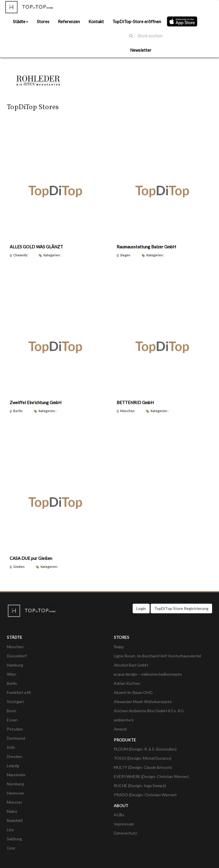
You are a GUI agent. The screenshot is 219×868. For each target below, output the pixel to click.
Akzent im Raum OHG (133, 692)
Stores (43, 21)
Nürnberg (15, 784)
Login (141, 608)
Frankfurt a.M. (19, 692)
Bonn (12, 711)
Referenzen (69, 21)
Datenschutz (125, 833)
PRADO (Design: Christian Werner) (145, 795)
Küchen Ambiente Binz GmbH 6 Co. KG (149, 711)
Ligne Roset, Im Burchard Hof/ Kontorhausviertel (157, 656)
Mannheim (16, 775)
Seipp (119, 647)
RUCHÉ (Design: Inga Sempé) (140, 786)
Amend (120, 729)
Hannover (16, 793)
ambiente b (124, 720)
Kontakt (96, 21)
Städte (21, 21)
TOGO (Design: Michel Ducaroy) (143, 758)
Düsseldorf (17, 656)
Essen (12, 720)
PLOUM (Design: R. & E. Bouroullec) (145, 749)
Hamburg (15, 665)
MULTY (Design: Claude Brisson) (143, 767)
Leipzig (13, 766)
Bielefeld (15, 820)
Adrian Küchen (127, 683)
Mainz (12, 811)
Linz (10, 830)
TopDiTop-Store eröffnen (137, 21)
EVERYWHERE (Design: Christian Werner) (151, 776)
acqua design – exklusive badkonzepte (148, 674)
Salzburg (14, 839)
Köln (11, 747)
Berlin (12, 683)
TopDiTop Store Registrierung (181, 608)
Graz (11, 848)
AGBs (119, 815)
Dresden (15, 756)
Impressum (124, 824)
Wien (12, 674)
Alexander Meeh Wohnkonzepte (143, 702)
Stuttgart (15, 702)
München (15, 647)
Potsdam (15, 729)
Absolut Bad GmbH (131, 665)
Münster (15, 802)
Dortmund (16, 738)
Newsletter (141, 50)
